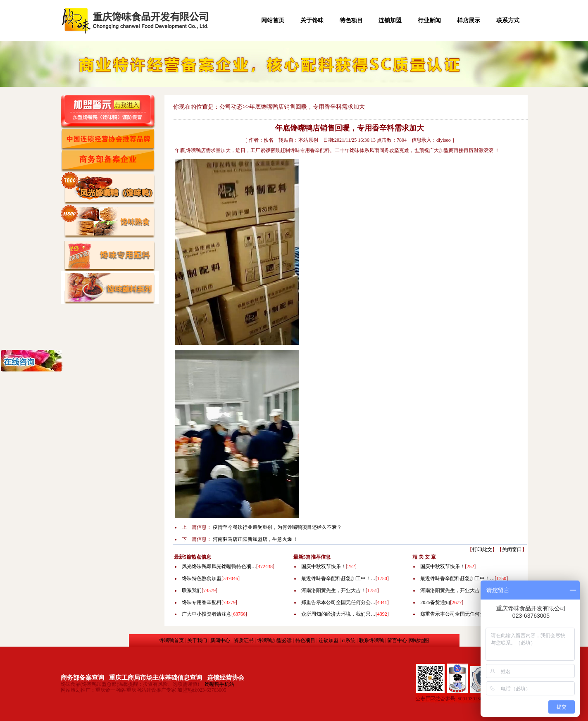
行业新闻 (429, 20)
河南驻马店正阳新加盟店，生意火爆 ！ (256, 539)
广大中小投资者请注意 (207, 614)
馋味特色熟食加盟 (202, 578)
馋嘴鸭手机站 (219, 684)
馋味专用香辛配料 (202, 602)
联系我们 (192, 590)
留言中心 (397, 640)
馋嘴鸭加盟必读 (274, 640)
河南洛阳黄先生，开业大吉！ (333, 590)
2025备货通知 (435, 602)
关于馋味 (312, 20)
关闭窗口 (512, 550)
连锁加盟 (390, 20)
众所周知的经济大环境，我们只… (338, 614)
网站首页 (273, 20)
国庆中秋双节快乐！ (324, 566)
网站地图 (419, 640)
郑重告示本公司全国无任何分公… (338, 602)
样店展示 (469, 20)
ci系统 (349, 640)
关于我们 (197, 640)
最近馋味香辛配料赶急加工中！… (338, 578)
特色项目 (351, 20)
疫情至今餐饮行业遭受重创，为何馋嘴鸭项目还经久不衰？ (277, 527)
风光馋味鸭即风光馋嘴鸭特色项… (219, 566)
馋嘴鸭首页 (171, 640)
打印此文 (482, 550)
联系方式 (508, 20)
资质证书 (244, 640)
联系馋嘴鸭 (371, 640)
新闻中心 (220, 640)
